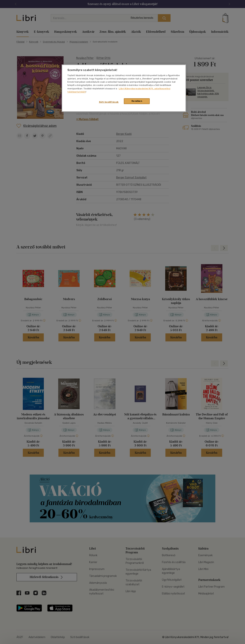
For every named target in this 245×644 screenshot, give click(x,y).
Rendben (137, 101)
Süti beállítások (109, 102)
